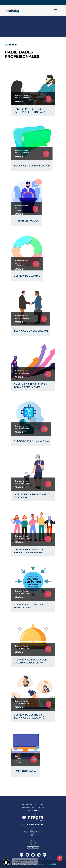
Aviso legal (32, 864)
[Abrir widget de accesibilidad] (6, 862)
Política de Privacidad (47, 864)
